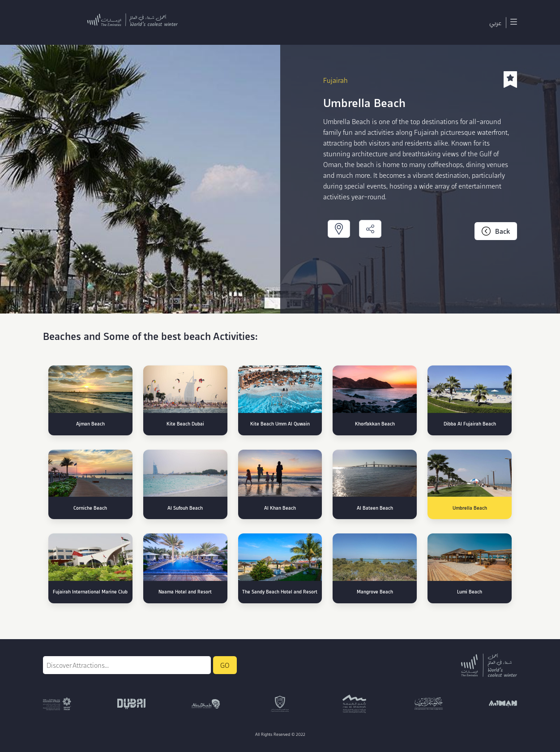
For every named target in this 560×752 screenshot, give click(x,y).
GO (225, 665)
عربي (495, 22)
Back (496, 231)
